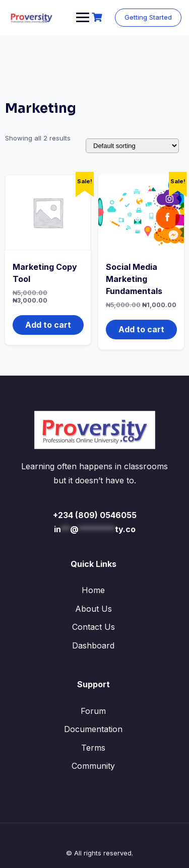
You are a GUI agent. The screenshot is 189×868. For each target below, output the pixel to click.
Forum (93, 711)
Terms (93, 748)
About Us (93, 609)
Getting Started (148, 17)
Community (93, 766)
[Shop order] (132, 146)
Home (93, 590)
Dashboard (93, 645)
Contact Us (93, 627)
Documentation (93, 729)
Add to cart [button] (48, 325)
